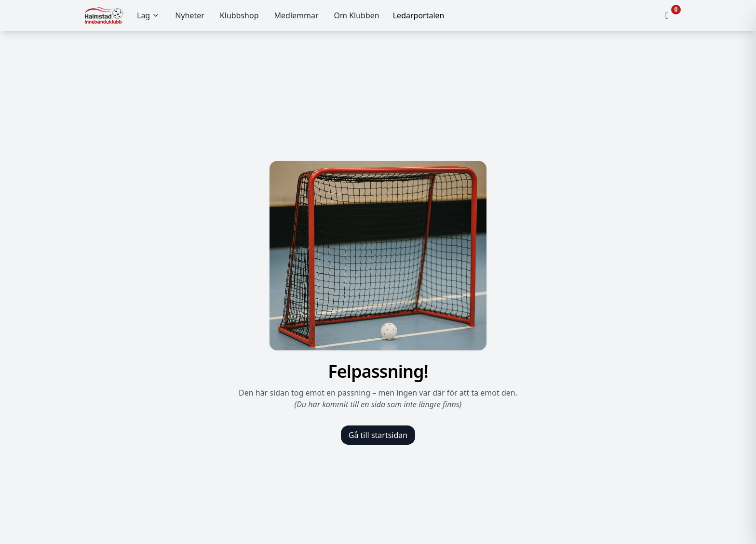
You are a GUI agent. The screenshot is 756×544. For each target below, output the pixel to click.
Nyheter (190, 15)
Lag (148, 15)
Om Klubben (357, 15)
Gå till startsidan (378, 435)
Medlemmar (297, 15)
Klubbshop (239, 15)
